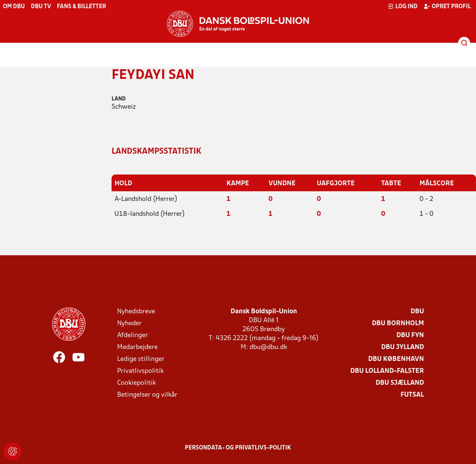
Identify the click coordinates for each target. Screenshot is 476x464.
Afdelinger (133, 335)
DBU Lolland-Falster (387, 371)
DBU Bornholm (398, 324)
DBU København (396, 359)
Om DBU (14, 7)
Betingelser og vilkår (147, 395)
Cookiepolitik (136, 383)
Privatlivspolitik (140, 371)
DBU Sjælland (400, 383)
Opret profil (447, 6)
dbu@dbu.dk (268, 347)
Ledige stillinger (141, 359)
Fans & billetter (81, 7)
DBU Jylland (403, 347)
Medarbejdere (137, 347)
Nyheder (129, 324)
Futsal (412, 395)
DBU (417, 312)
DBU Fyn (410, 335)
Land (119, 99)
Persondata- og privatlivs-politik (238, 448)
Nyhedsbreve (136, 312)
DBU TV (41, 7)
